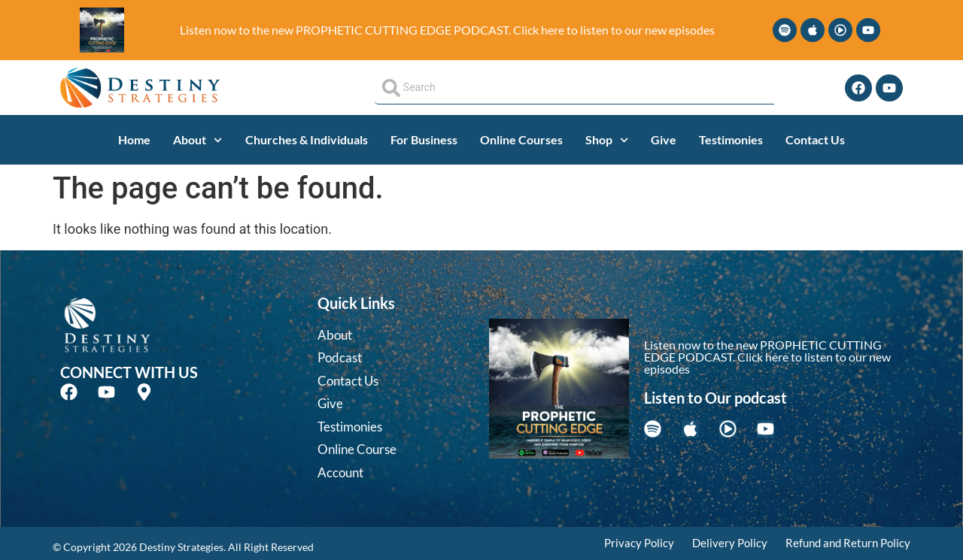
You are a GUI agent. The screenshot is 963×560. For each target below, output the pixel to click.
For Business (424, 139)
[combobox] (574, 88)
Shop (607, 140)
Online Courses (521, 139)
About (197, 140)
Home (134, 139)
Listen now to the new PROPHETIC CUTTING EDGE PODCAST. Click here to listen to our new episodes (447, 30)
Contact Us (815, 139)
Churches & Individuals (307, 139)
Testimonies (731, 139)
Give (664, 139)
